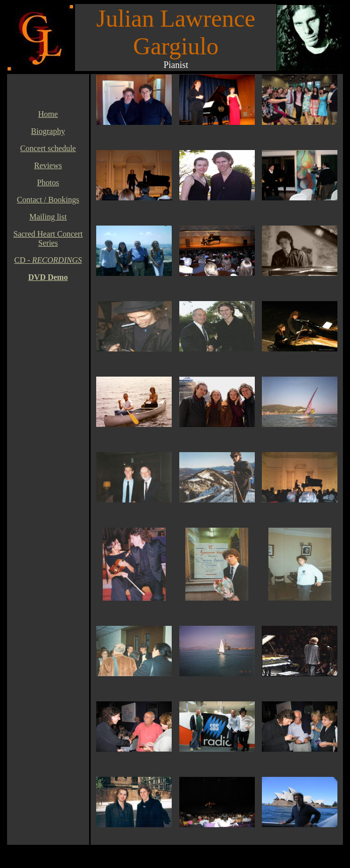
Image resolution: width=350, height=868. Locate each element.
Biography (48, 131)
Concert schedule (48, 148)
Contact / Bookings (48, 200)
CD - (48, 260)
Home (48, 114)
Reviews (48, 165)
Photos (48, 183)
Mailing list (48, 217)
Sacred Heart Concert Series (48, 238)
